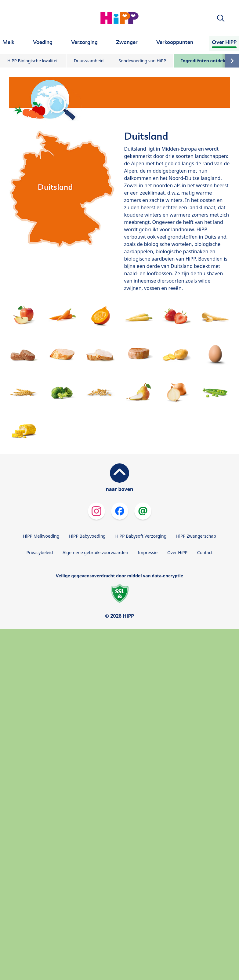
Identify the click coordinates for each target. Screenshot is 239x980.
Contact (205, 552)
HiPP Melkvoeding (41, 536)
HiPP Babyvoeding (87, 536)
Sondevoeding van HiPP (142, 61)
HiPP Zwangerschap (196, 536)
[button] (221, 18)
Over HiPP (177, 552)
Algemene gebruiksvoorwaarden (95, 552)
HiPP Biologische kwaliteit (33, 61)
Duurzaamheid (89, 61)
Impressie (148, 552)
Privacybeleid (40, 552)
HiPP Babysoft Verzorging (141, 536)
